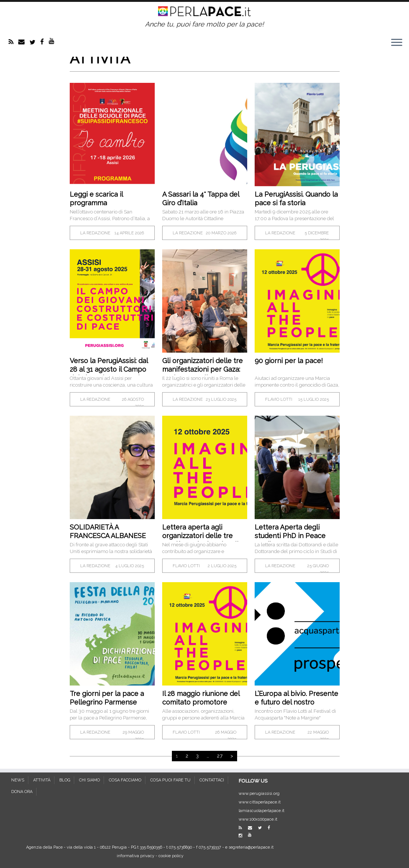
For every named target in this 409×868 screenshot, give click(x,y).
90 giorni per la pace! (289, 361)
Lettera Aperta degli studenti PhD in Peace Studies (290, 536)
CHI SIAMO (89, 780)
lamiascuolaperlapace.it (262, 811)
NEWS (18, 780)
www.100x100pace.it (258, 819)
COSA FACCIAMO (125, 780)
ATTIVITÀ (42, 780)
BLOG (65, 780)
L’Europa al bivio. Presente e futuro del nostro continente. (296, 702)
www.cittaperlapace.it (260, 802)
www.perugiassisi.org (259, 794)
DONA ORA (22, 792)
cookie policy (171, 856)
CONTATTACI (212, 780)
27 (220, 756)
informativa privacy (136, 856)
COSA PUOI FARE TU (170, 780)
